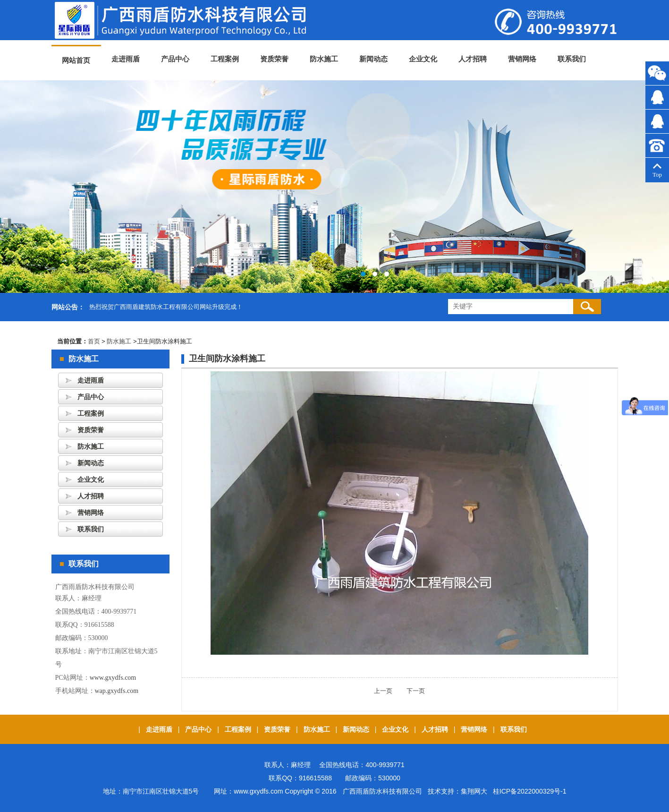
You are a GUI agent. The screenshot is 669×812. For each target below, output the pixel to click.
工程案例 (225, 59)
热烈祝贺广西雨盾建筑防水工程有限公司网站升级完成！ (166, 307)
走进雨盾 (126, 59)
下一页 (410, 691)
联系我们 (572, 59)
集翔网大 (474, 791)
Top (657, 171)
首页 (94, 341)
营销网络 (522, 59)
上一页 (383, 691)
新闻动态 (373, 59)
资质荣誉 (274, 59)
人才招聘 (473, 59)
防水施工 (324, 59)
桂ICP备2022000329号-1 (530, 791)
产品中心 (175, 59)
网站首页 (76, 60)
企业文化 (423, 59)
